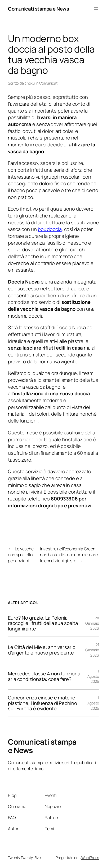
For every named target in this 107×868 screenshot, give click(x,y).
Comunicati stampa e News (38, 9)
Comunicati (49, 83)
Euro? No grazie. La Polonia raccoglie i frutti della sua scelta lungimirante (43, 623)
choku (30, 83)
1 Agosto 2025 (93, 676)
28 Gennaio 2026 (92, 623)
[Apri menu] (96, 9)
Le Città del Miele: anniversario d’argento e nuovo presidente (42, 650)
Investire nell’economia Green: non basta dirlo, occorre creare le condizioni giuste (69, 555)
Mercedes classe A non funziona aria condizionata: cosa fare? (44, 676)
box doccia (50, 229)
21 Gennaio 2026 (92, 650)
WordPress (90, 858)
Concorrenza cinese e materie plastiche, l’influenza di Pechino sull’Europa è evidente (43, 703)
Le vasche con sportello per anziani (21, 555)
